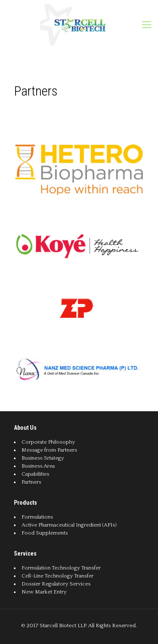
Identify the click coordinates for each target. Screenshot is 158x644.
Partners (31, 482)
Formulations (37, 517)
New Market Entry (44, 592)
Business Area (38, 466)
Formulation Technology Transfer (61, 568)
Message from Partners (49, 450)
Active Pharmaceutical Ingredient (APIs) (69, 525)
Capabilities (35, 474)
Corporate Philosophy (48, 442)
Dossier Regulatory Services (56, 584)
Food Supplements (45, 533)
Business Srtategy (43, 458)
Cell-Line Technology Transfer (58, 576)
